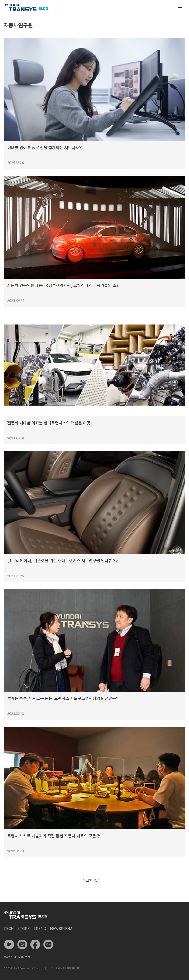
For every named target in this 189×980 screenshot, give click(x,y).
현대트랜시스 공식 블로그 (26, 7)
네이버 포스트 (48, 944)
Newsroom (61, 929)
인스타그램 (22, 944)
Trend (40, 929)
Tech (9, 929)
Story (23, 929)
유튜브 (9, 944)
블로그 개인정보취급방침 (17, 957)
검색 (169, 7)
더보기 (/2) (92, 881)
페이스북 (35, 944)
